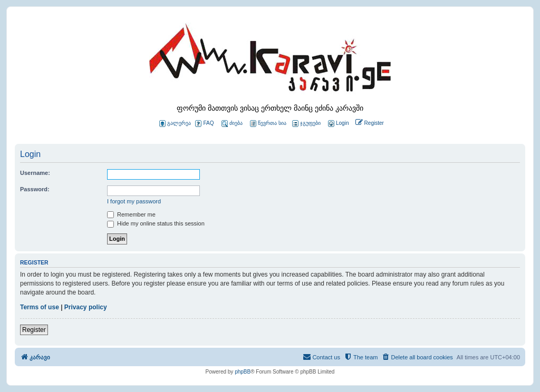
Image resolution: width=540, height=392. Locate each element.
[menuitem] (337, 124)
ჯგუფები (306, 124)
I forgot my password (134, 201)
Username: (35, 173)
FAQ (204, 124)
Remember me (131, 214)
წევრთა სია (268, 124)
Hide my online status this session (156, 223)
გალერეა (175, 124)
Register (34, 330)
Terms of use (40, 307)
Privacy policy (86, 307)
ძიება (232, 124)
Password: (35, 189)
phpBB (243, 372)
